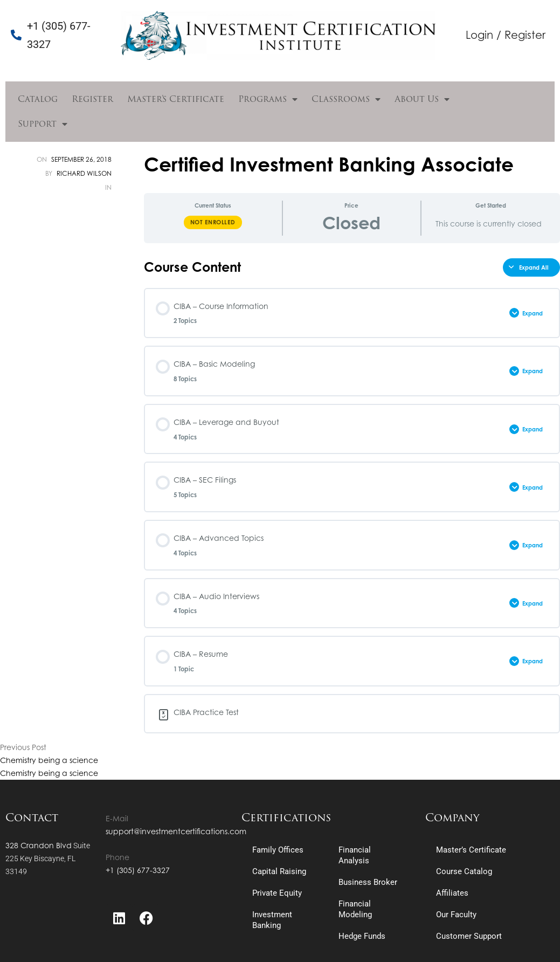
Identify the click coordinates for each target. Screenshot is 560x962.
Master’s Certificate (176, 99)
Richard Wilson (84, 173)
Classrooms (346, 99)
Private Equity (277, 893)
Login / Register (506, 35)
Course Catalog (464, 871)
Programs (268, 99)
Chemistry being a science (49, 760)
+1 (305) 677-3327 (138, 870)
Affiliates (452, 893)
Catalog (38, 99)
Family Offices (278, 850)
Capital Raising (279, 871)
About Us (422, 99)
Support (43, 124)
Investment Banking (272, 920)
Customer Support (469, 936)
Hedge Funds (362, 936)
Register (92, 99)
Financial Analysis (355, 855)
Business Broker (368, 882)
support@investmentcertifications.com (176, 831)
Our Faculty (456, 915)
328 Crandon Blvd (39, 845)
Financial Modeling (355, 909)
